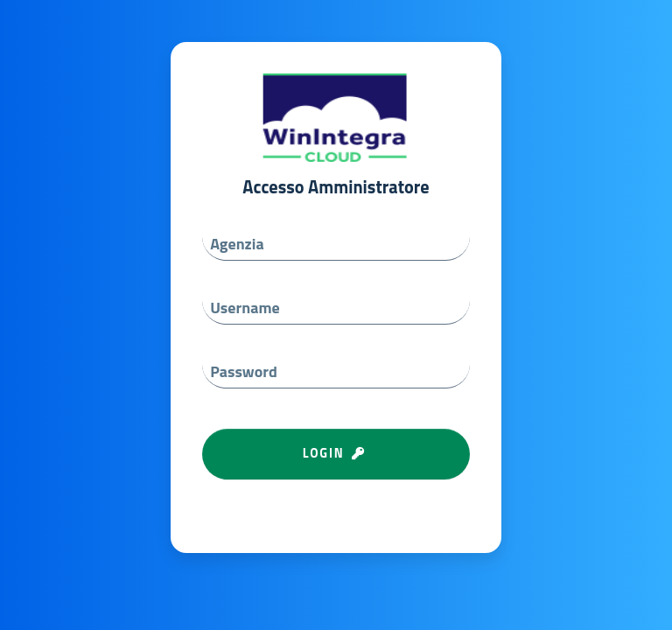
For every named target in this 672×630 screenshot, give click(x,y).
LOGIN (336, 453)
